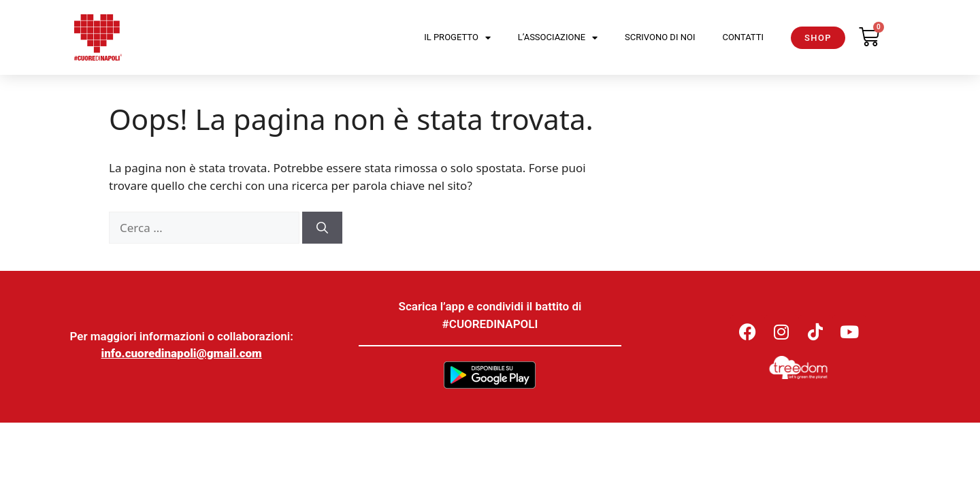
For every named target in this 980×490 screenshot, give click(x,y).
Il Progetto (457, 38)
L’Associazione (558, 38)
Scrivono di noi (660, 37)
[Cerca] (322, 228)
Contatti (743, 37)
